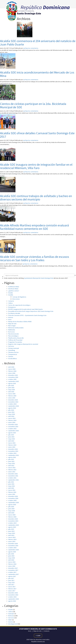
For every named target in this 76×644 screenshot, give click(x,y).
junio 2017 (11, 580)
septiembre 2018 (14, 550)
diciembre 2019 (13, 519)
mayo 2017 (12, 583)
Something (12, 350)
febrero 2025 (12, 396)
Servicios (11, 346)
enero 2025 (12, 398)
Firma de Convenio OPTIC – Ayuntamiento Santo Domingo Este (27, 315)
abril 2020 (11, 513)
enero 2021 (12, 494)
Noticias (11, 616)
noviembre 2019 (13, 521)
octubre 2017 (12, 572)
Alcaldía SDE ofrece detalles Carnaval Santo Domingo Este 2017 (37, 135)
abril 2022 (11, 466)
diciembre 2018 (13, 544)
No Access (11, 332)
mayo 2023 (12, 439)
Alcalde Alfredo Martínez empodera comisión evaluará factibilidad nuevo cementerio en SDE (34, 227)
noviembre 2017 (13, 570)
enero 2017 (12, 591)
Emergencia (12, 307)
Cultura (10, 303)
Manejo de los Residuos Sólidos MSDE (20, 322)
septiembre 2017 (14, 574)
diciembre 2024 (13, 400)
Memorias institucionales (16, 328)
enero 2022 (12, 472)
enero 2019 (12, 541)
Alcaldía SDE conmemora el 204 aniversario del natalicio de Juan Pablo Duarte (38, 43)
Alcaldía (11, 295)
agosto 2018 (12, 552)
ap (24, 48)
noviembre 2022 (13, 451)
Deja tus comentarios (32, 48)
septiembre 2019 (14, 525)
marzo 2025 (12, 394)
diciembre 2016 (13, 593)
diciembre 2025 (13, 375)
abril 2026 (11, 367)
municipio (11, 614)
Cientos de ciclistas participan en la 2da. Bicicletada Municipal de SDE (33, 105)
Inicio (10, 319)
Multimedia (12, 330)
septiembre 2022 (14, 455)
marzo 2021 (12, 490)
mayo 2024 (12, 414)
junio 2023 (11, 437)
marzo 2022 (12, 468)
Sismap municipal (14, 348)
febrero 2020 (12, 517)
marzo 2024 (12, 418)
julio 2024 (11, 410)
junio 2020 (11, 509)
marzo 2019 (12, 537)
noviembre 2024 (13, 402)
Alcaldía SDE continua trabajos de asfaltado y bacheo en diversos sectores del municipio (36, 198)
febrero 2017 (12, 589)
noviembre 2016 (13, 595)
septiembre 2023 (14, 431)
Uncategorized (13, 624)
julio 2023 (11, 435)
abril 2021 (11, 488)
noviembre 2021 (13, 476)
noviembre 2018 (13, 546)
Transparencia (13, 354)
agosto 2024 (12, 408)
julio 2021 (11, 482)
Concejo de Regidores (19, 297)
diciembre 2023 (13, 424)
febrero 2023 (12, 445)
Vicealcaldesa (12, 358)
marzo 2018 (12, 562)
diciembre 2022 (13, 449)
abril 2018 (11, 560)
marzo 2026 (12, 369)
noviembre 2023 (13, 427)
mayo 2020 (12, 511)
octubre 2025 (12, 379)
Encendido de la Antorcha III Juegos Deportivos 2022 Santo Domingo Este (31, 311)
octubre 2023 (12, 429)
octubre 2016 (12, 597)
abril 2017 (11, 585)
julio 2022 (11, 459)
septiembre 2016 (14, 599)
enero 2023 (12, 447)
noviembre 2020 (13, 498)
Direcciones (16, 299)
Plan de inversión (14, 334)
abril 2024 (11, 416)
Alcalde (11, 293)
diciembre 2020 (13, 496)
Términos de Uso (13, 352)
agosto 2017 (12, 576)
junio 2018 (11, 556)
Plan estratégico (13, 336)
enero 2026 (12, 373)
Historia (11, 317)
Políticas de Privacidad (15, 340)
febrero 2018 (12, 564)
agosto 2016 (12, 601)
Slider (10, 620)
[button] (75, 275)
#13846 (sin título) (14, 287)
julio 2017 (11, 578)
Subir (38, 636)
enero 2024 (12, 422)
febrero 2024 (12, 420)
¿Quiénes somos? (14, 291)
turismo (11, 622)
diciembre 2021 (13, 474)
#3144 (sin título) (13, 289)
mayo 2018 (12, 558)
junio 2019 (11, 531)
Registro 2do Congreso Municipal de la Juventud (23, 344)
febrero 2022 (12, 470)
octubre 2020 (12, 500)
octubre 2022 (12, 453)
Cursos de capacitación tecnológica (19, 305)
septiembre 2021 (14, 480)
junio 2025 (11, 388)
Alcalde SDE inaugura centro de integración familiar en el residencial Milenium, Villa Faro (36, 166)
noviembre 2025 (13, 377)
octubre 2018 (12, 548)
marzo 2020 (12, 515)
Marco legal (12, 326)
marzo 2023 (12, 443)
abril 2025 (11, 392)
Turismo (11, 356)
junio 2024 (11, 412)
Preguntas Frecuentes (15, 342)
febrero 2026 (12, 371)
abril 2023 (11, 441)
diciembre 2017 (13, 568)
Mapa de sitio (12, 324)
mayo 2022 (12, 463)
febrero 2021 (12, 492)
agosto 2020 (12, 505)
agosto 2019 (12, 527)
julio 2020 (11, 507)
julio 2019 (11, 529)
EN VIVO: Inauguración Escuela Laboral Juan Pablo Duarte (25, 309)
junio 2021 (11, 484)
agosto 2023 (12, 433)
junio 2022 (11, 461)
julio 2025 (11, 385)
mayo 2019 (12, 533)
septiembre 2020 (14, 502)
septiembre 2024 (14, 406)
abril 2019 (11, 535)
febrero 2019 (12, 539)
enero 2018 (12, 566)
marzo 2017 (12, 587)
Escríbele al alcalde (14, 313)
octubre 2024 (12, 404)
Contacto (11, 301)
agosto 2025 (12, 383)
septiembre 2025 (14, 381)
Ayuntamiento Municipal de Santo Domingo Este (39, 278)
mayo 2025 (12, 390)
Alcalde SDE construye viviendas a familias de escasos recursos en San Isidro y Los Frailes (34, 258)
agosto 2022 (12, 457)
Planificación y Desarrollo (16, 338)
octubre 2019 (12, 523)
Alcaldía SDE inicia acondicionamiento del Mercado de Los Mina (37, 74)
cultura (10, 612)
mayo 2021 (12, 486)
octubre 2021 (12, 478)
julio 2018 (11, 554)
